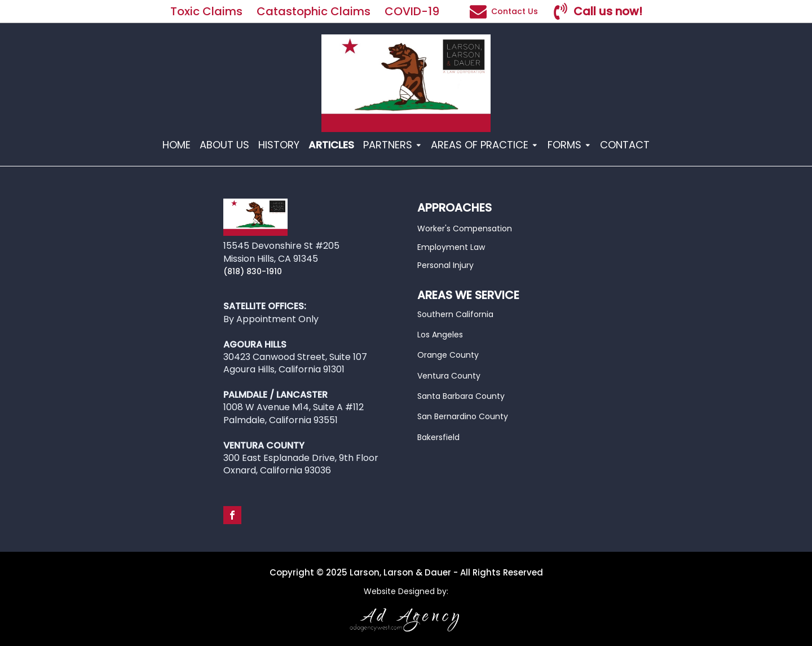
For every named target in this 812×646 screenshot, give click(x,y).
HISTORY (279, 145)
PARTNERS (393, 145)
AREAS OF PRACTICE (485, 145)
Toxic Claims (206, 11)
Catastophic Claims (314, 11)
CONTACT (625, 145)
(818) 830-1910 (253, 271)
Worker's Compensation (465, 228)
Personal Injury (445, 265)
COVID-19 (413, 11)
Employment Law (451, 247)
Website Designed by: (406, 592)
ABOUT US (224, 145)
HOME (176, 145)
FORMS (570, 145)
